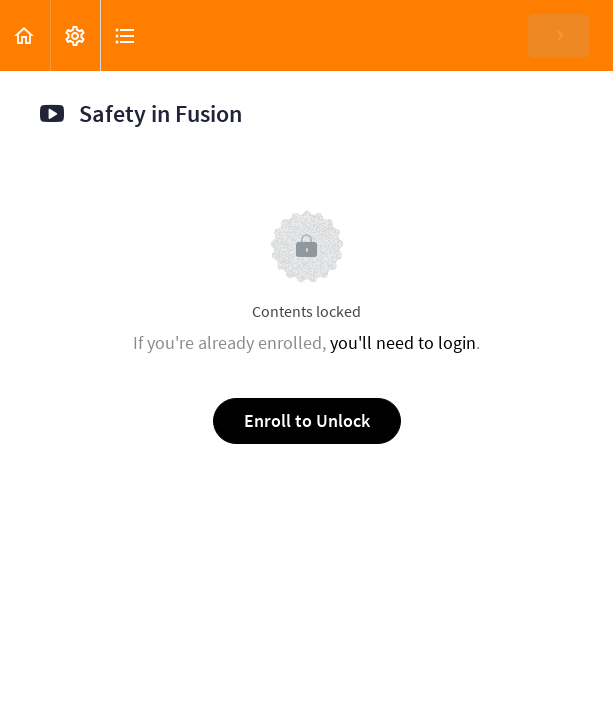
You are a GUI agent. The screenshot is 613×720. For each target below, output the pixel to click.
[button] (25, 35)
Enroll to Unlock (307, 420)
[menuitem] (75, 35)
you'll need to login (403, 342)
